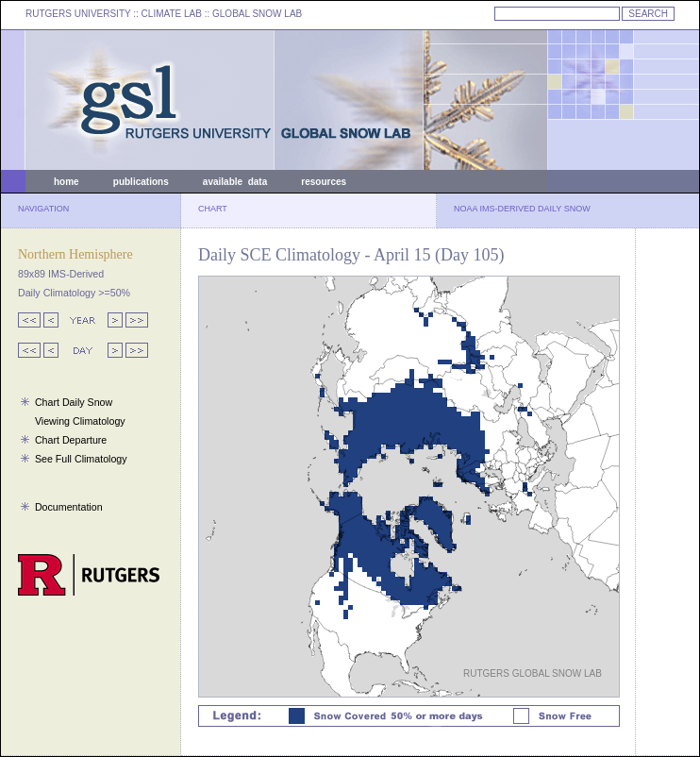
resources (324, 182)
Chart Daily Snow (74, 402)
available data (235, 182)
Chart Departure (71, 440)
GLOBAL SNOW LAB (257, 14)
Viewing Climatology (80, 421)
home (67, 182)
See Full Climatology (81, 459)
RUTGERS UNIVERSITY (78, 14)
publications (141, 182)
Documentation (69, 507)
